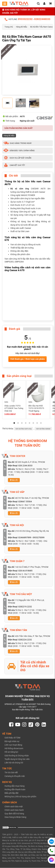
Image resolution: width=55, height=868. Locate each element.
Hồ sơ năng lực (11, 752)
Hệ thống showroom (14, 749)
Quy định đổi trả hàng (14, 814)
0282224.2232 (25, 640)
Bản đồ (14, 480)
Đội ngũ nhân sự (12, 741)
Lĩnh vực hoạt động (13, 745)
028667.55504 (25, 502)
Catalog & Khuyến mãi (15, 776)
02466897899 (25, 537)
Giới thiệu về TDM (12, 738)
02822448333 (42, 19)
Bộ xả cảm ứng (20, 189)
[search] (38, 4)
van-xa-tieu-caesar (43, 429)
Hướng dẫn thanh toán (15, 790)
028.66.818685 (25, 571)
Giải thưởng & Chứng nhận (17, 756)
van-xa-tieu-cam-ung (23, 429)
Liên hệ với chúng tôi (14, 763)
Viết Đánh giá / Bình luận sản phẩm (27, 359)
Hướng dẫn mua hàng (15, 786)
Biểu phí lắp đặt (12, 793)
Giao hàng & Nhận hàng (15, 817)
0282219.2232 (25, 607)
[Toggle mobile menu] (5, 4)
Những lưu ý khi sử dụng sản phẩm (20, 797)
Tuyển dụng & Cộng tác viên (17, 759)
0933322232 (25, 19)
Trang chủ (9, 27)
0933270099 (39, 537)
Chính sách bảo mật (14, 807)
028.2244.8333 (25, 466)
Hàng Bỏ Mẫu (22, 27)
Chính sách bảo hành (14, 810)
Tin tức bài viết (11, 773)
